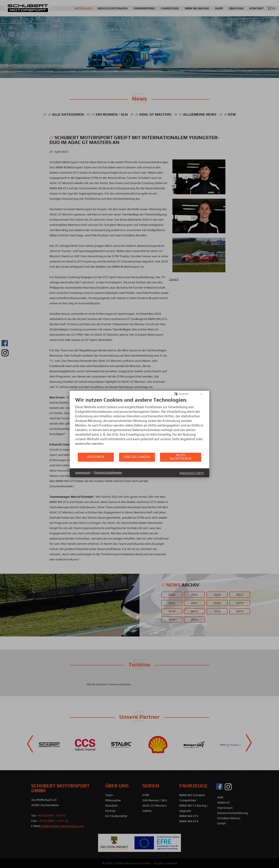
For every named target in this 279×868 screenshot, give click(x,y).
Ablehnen (96, 457)
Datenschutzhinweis (108, 473)
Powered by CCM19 (192, 473)
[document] (139, 424)
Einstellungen (137, 457)
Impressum (83, 473)
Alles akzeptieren (181, 457)
